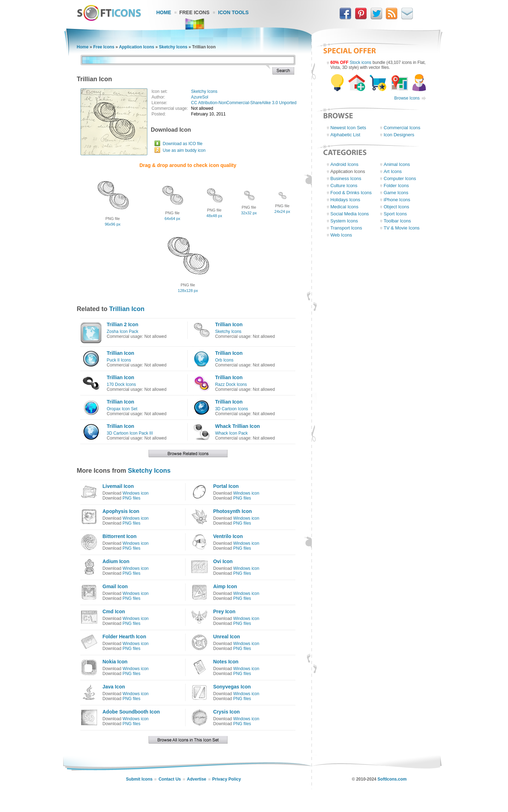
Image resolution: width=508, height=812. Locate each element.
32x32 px (249, 213)
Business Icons (346, 178)
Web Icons (341, 235)
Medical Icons (344, 207)
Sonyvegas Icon (232, 687)
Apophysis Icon (121, 511)
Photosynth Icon (232, 511)
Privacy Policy (227, 779)
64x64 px (172, 219)
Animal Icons (397, 164)
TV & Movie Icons (402, 228)
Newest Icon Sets (348, 128)
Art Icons (393, 171)
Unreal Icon (226, 637)
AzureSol (200, 97)
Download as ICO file (183, 144)
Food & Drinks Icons (351, 193)
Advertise (197, 779)
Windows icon (135, 493)
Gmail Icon (115, 586)
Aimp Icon (225, 586)
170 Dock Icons (122, 384)
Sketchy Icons (173, 47)
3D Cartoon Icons (232, 409)
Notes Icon (226, 662)
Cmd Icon (114, 611)
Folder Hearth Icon (125, 637)
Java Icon (114, 687)
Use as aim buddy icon (184, 150)
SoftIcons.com (392, 779)
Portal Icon (226, 486)
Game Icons (396, 193)
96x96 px (113, 224)
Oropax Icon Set (122, 409)
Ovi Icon (223, 561)
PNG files (131, 498)
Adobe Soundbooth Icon (131, 712)
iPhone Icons (397, 200)
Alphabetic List (346, 135)
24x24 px (282, 211)
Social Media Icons (350, 214)
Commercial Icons (402, 128)
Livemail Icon (118, 486)
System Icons (344, 221)
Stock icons (360, 62)
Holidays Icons (346, 200)
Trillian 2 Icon (123, 324)
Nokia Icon (115, 662)
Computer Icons (400, 178)
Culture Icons (344, 186)
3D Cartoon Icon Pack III (130, 433)
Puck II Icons (119, 360)
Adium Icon (116, 561)
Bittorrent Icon (120, 536)
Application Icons (137, 47)
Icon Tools (233, 12)
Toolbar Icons (397, 221)
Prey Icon (224, 611)
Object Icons (397, 207)
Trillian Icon (127, 309)
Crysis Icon (226, 712)
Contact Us (170, 779)
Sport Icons (395, 214)
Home (164, 12)
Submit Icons (139, 779)
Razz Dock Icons (231, 384)
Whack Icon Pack (232, 433)
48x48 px (214, 216)
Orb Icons (224, 360)
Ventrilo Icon (228, 536)
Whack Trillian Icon (238, 426)
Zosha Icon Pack (123, 332)
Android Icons (345, 164)
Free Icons (194, 12)
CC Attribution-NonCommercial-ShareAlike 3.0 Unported (244, 103)
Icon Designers (399, 135)
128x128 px (188, 291)
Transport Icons (346, 228)
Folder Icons (397, 186)
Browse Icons (407, 98)
